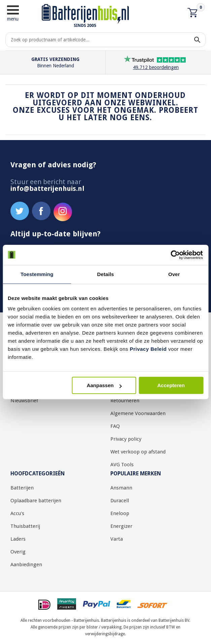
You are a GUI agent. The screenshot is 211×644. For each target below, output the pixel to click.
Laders (18, 539)
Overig (18, 552)
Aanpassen (104, 385)
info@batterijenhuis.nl (47, 189)
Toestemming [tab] (37, 274)
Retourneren (125, 401)
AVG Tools (122, 465)
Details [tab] (106, 274)
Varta (117, 539)
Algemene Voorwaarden (138, 413)
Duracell (120, 501)
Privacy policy (126, 439)
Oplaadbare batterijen (36, 501)
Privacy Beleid (148, 349)
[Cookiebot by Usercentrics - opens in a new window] (174, 255)
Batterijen (22, 488)
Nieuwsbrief (24, 401)
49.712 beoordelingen (156, 67)
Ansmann (121, 488)
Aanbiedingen (26, 565)
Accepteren (171, 385)
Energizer (121, 526)
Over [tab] (174, 274)
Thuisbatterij (25, 526)
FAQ (115, 426)
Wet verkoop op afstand (138, 452)
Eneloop (120, 513)
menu (13, 13)
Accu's (17, 513)
